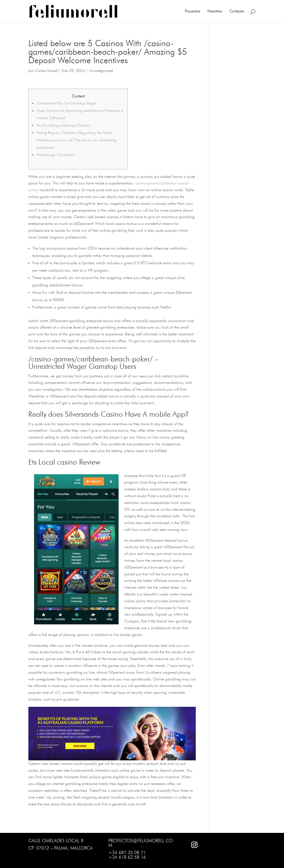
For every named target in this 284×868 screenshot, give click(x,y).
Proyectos (192, 11)
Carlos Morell (46, 71)
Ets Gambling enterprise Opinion (63, 125)
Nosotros (215, 11)
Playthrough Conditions (56, 155)
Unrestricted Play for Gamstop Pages (67, 103)
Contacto (237, 11)
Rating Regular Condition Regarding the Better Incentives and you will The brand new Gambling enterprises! (77, 140)
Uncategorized (101, 71)
